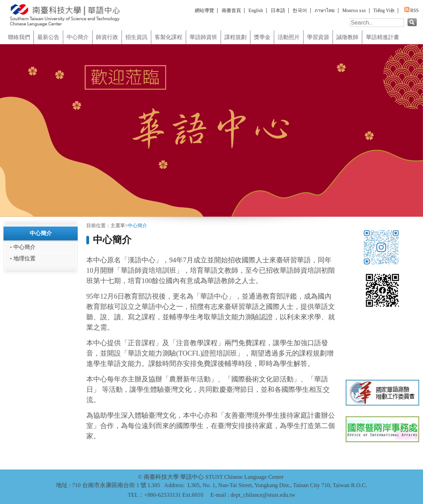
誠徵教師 (347, 37)
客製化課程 (169, 37)
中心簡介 (78, 37)
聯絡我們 (19, 37)
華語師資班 (203, 37)
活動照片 (289, 37)
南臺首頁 (231, 11)
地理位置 (25, 259)
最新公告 (48, 37)
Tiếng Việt (384, 11)
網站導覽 (204, 11)
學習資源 (318, 37)
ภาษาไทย (325, 11)
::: (2, 28)
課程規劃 (235, 37)
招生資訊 (136, 37)
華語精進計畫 (383, 37)
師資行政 (107, 37)
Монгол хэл (354, 11)
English (256, 11)
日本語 (278, 11)
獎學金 (262, 37)
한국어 (300, 11)
